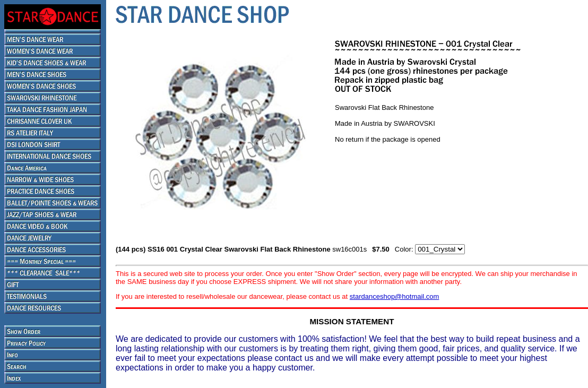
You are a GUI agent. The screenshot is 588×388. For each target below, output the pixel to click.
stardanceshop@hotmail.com (395, 296)
